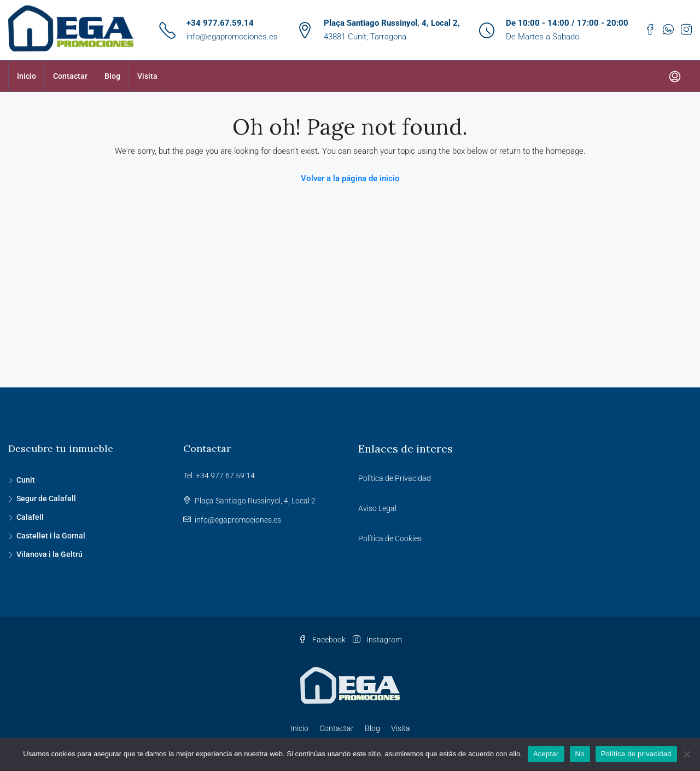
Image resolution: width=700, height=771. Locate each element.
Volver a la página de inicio (350, 178)
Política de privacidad (636, 754)
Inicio (27, 76)
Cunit (26, 480)
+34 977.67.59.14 (220, 23)
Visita (147, 76)
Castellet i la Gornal (51, 536)
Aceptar (546, 754)
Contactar (70, 76)
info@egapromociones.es (232, 37)
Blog (112, 76)
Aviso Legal (377, 508)
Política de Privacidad (395, 478)
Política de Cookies (390, 538)
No (580, 754)
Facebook (323, 640)
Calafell (30, 517)
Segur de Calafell (46, 498)
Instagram (377, 640)
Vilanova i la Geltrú (49, 554)
